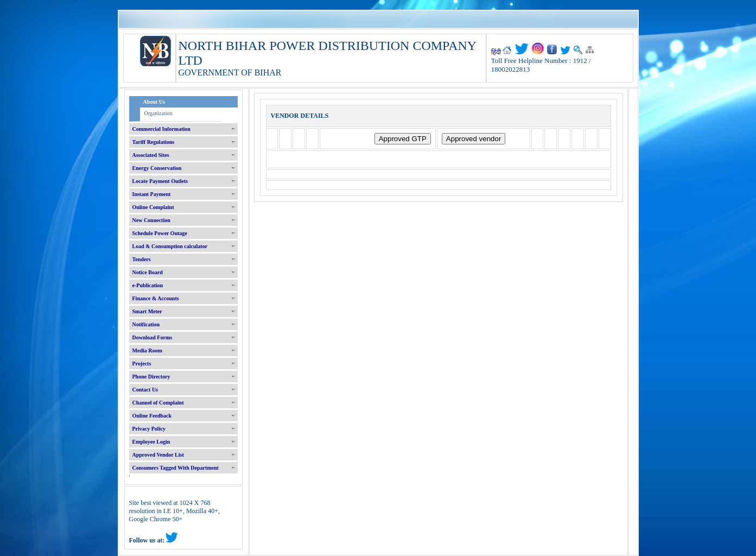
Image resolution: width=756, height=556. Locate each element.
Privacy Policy (149, 429)
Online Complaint (153, 207)
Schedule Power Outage (160, 233)
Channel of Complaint (158, 403)
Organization (158, 113)
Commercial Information (161, 129)
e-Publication (148, 285)
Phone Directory (151, 377)
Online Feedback (152, 416)
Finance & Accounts (156, 298)
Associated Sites (151, 155)
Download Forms (153, 337)
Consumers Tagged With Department (176, 468)
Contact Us (145, 390)
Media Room (147, 350)
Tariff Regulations (154, 142)
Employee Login (151, 442)
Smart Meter (147, 311)
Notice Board (148, 272)
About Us (154, 102)
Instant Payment (152, 194)
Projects (142, 364)
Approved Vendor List (158, 455)
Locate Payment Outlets (160, 181)
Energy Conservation (157, 168)
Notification (146, 324)
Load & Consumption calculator (170, 246)
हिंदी (496, 52)
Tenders (142, 259)
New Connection (151, 220)
